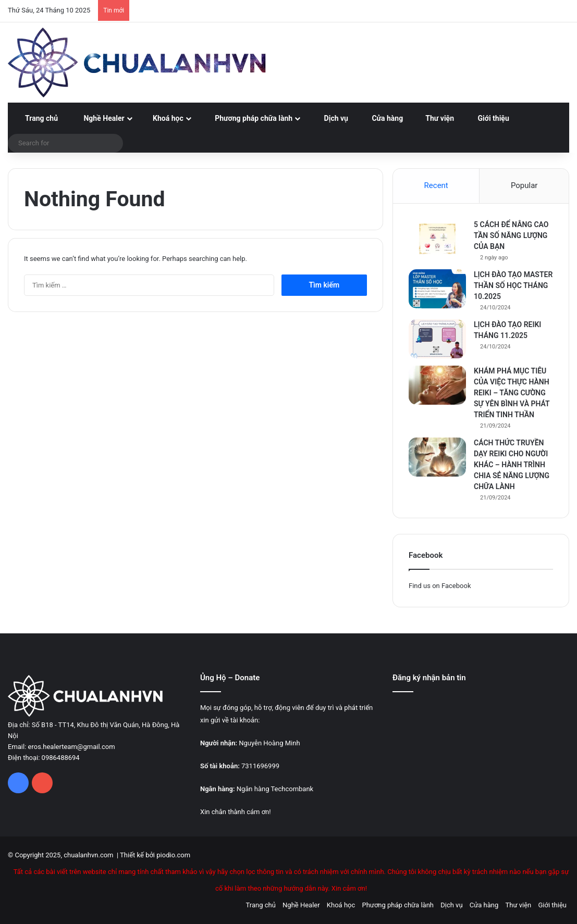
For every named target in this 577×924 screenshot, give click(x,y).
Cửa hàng (383, 118)
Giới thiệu (489, 118)
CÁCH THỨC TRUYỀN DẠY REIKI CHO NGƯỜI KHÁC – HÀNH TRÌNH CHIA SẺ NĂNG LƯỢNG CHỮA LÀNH (512, 465)
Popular (524, 185)
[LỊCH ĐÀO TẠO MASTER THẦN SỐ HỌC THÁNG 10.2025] (437, 289)
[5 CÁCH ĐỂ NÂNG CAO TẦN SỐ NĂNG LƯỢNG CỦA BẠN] (437, 239)
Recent (436, 185)
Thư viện (436, 118)
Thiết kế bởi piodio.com (155, 855)
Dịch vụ (330, 118)
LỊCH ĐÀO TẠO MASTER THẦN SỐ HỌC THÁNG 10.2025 (513, 285)
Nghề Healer (99, 118)
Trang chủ (36, 118)
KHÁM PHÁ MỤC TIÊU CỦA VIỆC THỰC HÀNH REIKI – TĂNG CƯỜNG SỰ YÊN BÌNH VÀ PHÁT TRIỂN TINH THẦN (512, 393)
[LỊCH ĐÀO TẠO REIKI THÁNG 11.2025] (437, 339)
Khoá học (164, 118)
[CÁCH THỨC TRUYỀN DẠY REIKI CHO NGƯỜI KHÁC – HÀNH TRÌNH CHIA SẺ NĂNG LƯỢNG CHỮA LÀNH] (437, 457)
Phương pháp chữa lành (248, 118)
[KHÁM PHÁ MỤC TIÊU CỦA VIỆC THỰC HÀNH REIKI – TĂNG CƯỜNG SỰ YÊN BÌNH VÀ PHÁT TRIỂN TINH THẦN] (437, 385)
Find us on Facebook (440, 586)
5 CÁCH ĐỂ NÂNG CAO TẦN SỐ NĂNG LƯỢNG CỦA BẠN (511, 235)
